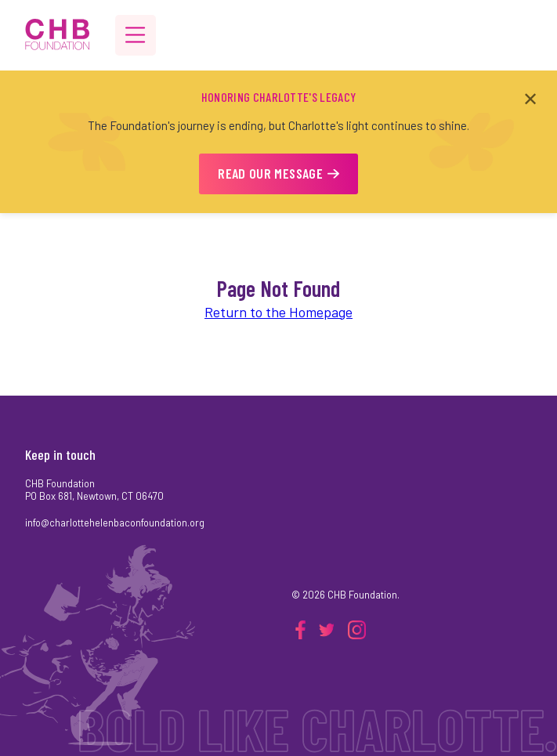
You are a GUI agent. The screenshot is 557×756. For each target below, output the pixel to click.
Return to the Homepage (278, 312)
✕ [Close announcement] (530, 98)
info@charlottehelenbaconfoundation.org (115, 523)
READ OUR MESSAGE (278, 173)
